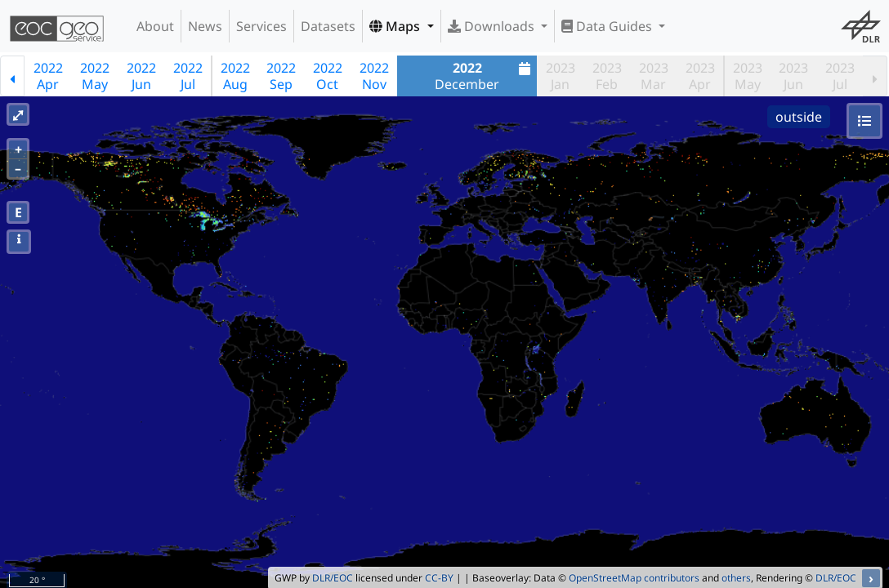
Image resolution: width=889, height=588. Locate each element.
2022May (95, 76)
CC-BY (439, 578)
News (205, 26)
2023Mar (654, 76)
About (155, 26)
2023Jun (793, 76)
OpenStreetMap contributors (634, 578)
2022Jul (188, 76)
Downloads (493, 26)
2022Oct (328, 76)
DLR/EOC (333, 578)
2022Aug (235, 76)
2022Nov (374, 76)
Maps (396, 26)
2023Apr (700, 76)
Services (261, 26)
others (736, 578)
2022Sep (281, 76)
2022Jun (141, 76)
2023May (748, 76)
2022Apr (48, 76)
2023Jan (561, 76)
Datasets (328, 26)
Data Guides (608, 26)
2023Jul (840, 76)
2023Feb (607, 76)
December (485, 76)
